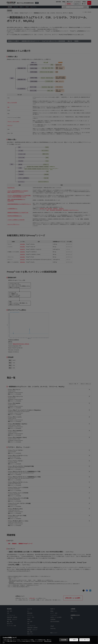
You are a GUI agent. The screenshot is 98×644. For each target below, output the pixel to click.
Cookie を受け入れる (85, 640)
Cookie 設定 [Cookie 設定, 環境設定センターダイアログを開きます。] (64, 640)
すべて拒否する (74, 640)
